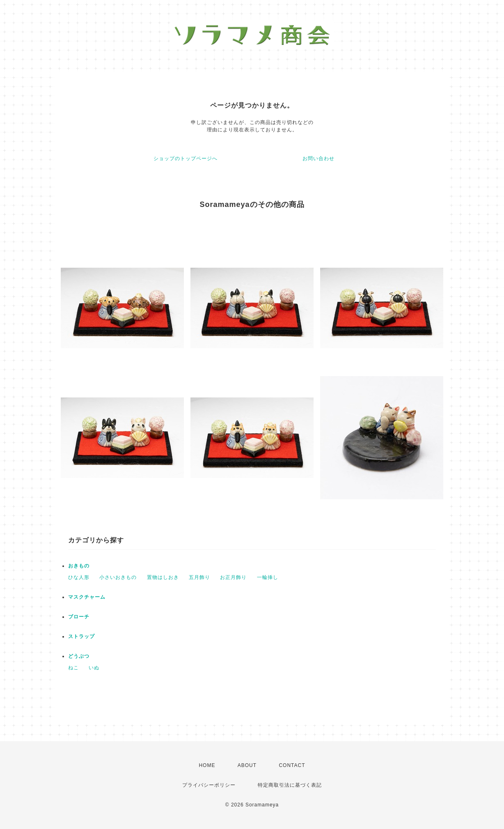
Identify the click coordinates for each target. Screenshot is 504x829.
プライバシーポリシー (209, 785)
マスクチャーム (87, 597)
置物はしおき (163, 577)
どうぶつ (79, 656)
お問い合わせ (318, 158)
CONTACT (292, 765)
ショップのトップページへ (186, 158)
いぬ (94, 668)
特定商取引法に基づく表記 (290, 785)
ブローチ (79, 617)
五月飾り (199, 577)
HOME (207, 765)
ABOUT (247, 765)
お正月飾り (233, 577)
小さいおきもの (118, 577)
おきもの (79, 566)
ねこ (73, 668)
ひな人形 (79, 577)
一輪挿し (268, 577)
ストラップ (81, 636)
